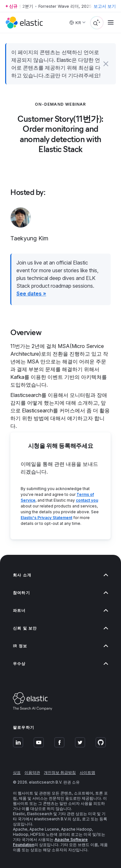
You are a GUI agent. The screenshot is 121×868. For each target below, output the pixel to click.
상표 (17, 772)
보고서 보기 (105, 6)
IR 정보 (60, 646)
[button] (106, 64)
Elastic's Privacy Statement (46, 518)
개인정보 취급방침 (60, 772)
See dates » (31, 294)
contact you (87, 500)
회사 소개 (60, 575)
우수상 (60, 664)
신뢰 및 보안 (60, 628)
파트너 (60, 610)
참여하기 (60, 593)
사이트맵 (87, 772)
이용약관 (32, 772)
